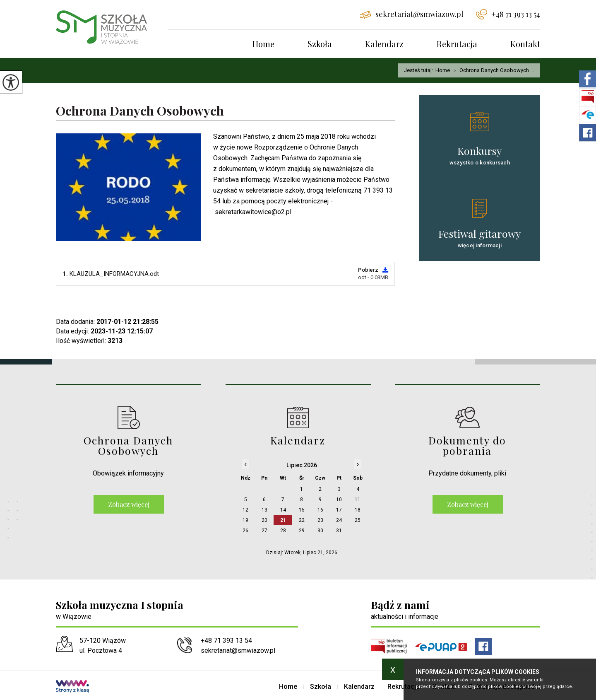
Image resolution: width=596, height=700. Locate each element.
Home (263, 44)
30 (320, 531)
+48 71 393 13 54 (508, 14)
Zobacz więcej (129, 504)
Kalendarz (384, 44)
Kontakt (525, 44)
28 (283, 531)
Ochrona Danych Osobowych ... (492, 70)
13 (264, 510)
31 (339, 531)
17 (339, 510)
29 (302, 531)
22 (302, 520)
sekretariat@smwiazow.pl (412, 14)
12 (245, 510)
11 (358, 500)
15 (302, 510)
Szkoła (320, 44)
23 (320, 520)
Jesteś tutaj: (420, 70)
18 (358, 510)
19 (245, 520)
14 (283, 510)
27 (264, 531)
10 (339, 500)
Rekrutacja (457, 44)
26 (245, 531)
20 (264, 520)
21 (283, 520)
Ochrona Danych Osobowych (140, 111)
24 (339, 520)
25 (358, 520)
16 (320, 510)
